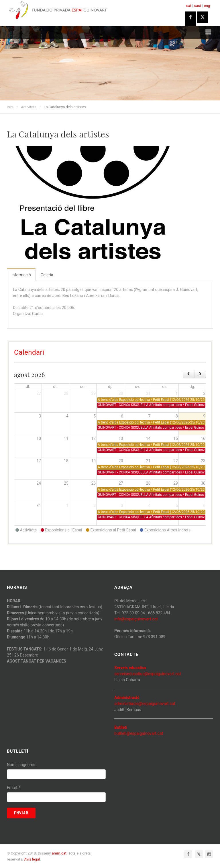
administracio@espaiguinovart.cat (145, 704)
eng (207, 6)
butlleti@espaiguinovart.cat (139, 733)
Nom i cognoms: (21, 765)
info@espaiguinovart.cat (136, 619)
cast (198, 6)
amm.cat (59, 853)
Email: (14, 788)
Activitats (29, 107)
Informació (21, 275)
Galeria (47, 275)
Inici (10, 107)
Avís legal (32, 859)
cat (189, 6)
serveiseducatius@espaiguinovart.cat (148, 674)
